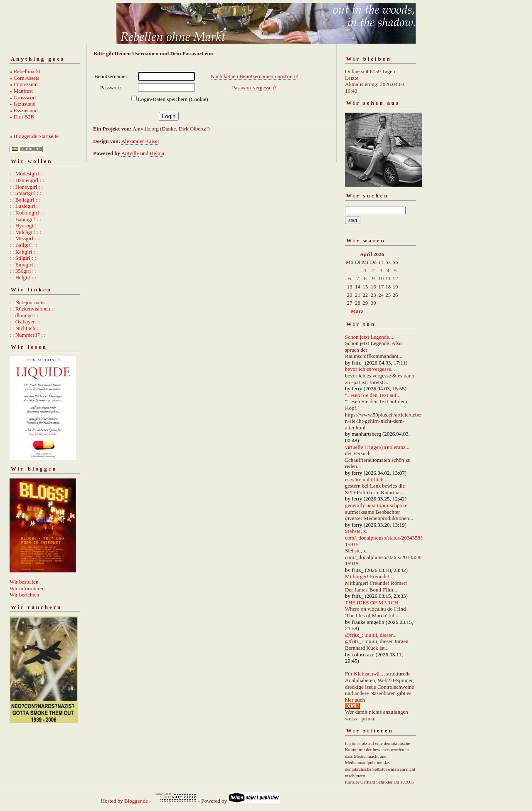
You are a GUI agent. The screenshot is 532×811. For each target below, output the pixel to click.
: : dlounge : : (24, 315)
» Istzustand (22, 104)
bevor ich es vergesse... (370, 369)
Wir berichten (24, 595)
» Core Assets (25, 78)
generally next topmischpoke (376, 505)
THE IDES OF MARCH (372, 603)
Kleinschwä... (368, 674)
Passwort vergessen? (254, 88)
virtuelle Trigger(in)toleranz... (377, 447)
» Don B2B (22, 117)
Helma (157, 153)
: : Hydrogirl (23, 226)
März (357, 311)
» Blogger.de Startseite (34, 136)
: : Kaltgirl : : (24, 252)
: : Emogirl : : (24, 265)
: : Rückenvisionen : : (33, 309)
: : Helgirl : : (23, 277)
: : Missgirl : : (24, 238)
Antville (130, 153)
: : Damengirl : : (27, 180)
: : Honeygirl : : (26, 187)
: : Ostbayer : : (25, 322)
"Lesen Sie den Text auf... (373, 395)
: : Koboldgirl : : (27, 213)
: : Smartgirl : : (26, 193)
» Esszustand (24, 110)
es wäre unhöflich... (366, 479)
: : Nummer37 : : (28, 335)
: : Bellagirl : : (25, 200)
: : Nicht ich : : (25, 328)
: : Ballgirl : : (23, 245)
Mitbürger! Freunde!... (369, 576)
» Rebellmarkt (25, 71)
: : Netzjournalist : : (31, 302)
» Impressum (24, 84)
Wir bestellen (24, 582)
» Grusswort (23, 97)
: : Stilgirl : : (23, 258)
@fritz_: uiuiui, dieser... (371, 635)
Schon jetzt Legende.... (370, 337)
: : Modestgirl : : (27, 174)
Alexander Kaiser (140, 141)
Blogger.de (136, 801)
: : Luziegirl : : (25, 206)
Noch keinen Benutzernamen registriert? (254, 76)
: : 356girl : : (23, 271)
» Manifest (21, 91)
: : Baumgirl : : (26, 219)
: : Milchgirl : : (26, 232)
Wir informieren (27, 588)
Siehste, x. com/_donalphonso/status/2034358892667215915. (392, 537)
